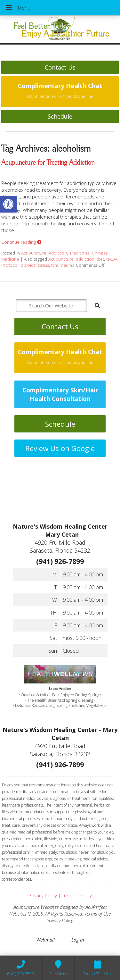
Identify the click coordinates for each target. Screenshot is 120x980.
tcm (55, 265)
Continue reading (21, 242)
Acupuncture (34, 253)
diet (100, 259)
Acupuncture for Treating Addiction (48, 163)
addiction (85, 259)
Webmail (45, 940)
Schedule (60, 116)
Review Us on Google (60, 448)
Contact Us (60, 67)
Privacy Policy (43, 895)
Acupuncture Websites (36, 907)
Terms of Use (98, 914)
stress (43, 265)
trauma (68, 265)
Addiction (58, 253)
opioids (28, 265)
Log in (78, 940)
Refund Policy (77, 895)
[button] (8, 204)
